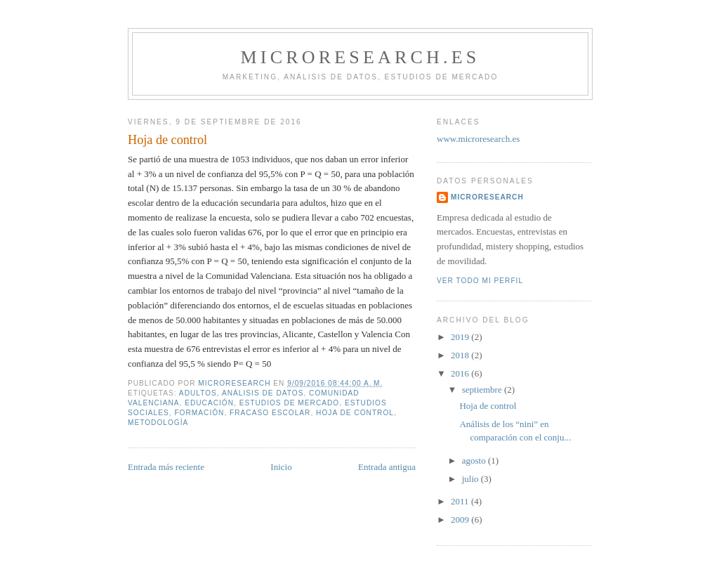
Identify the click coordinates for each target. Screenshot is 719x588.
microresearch (487, 197)
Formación (199, 413)
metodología (158, 423)
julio (471, 479)
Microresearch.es (360, 57)
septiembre (483, 390)
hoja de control (355, 413)
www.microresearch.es (478, 139)
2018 (461, 355)
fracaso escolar (270, 413)
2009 (461, 520)
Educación (209, 403)
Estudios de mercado (289, 403)
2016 (461, 373)
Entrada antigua (387, 467)
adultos (198, 393)
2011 (461, 501)
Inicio (281, 467)
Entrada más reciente (166, 467)
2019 (461, 337)
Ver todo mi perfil (480, 281)
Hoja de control (488, 406)
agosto (475, 460)
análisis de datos (263, 393)
